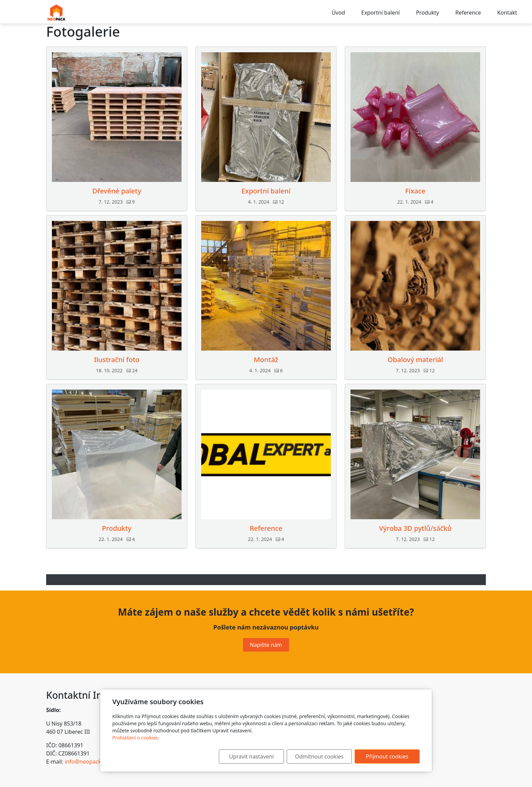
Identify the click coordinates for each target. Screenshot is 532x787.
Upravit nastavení (251, 756)
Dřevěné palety (117, 191)
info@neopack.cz (86, 762)
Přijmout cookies (387, 756)
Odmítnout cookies (319, 756)
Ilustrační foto (117, 360)
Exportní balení (381, 13)
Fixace (415, 191)
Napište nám (266, 645)
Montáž (266, 360)
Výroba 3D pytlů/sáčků (415, 528)
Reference (468, 13)
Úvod (338, 13)
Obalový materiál (415, 360)
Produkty (427, 13)
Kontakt (507, 13)
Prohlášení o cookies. (136, 738)
